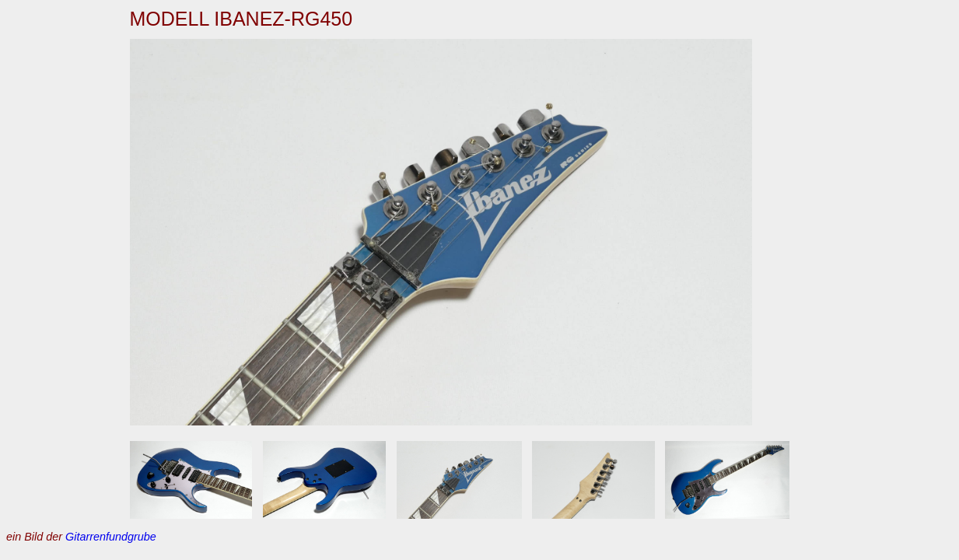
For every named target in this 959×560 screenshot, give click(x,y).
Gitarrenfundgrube (111, 537)
